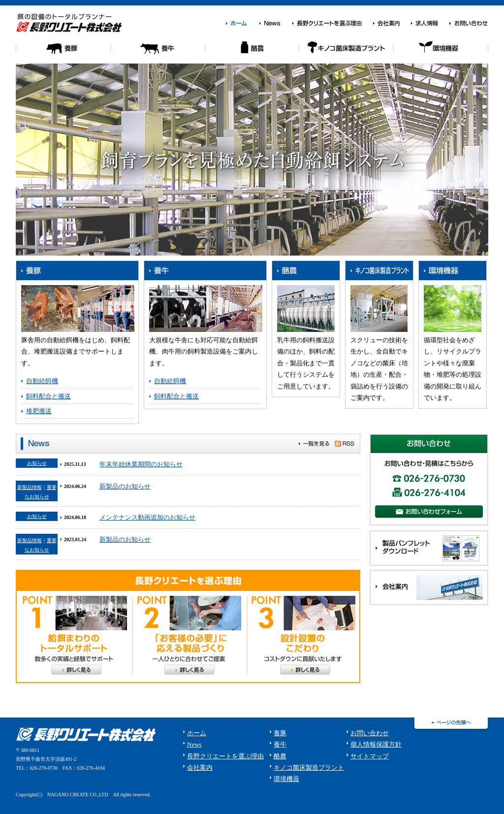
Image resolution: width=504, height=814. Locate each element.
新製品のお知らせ (125, 486)
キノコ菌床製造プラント (309, 767)
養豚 (63, 52)
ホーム (242, 23)
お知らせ (37, 463)
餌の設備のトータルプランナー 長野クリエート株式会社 (71, 23)
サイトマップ (370, 756)
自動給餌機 (42, 381)
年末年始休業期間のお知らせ (141, 464)
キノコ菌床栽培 (346, 52)
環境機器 (441, 52)
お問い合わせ (469, 23)
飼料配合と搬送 (48, 396)
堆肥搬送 (39, 411)
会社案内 (392, 23)
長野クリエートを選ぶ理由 (332, 23)
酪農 (252, 52)
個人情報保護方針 (376, 744)
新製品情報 (30, 487)
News (275, 23)
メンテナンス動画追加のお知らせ (147, 517)
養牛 (157, 52)
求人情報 (430, 23)
